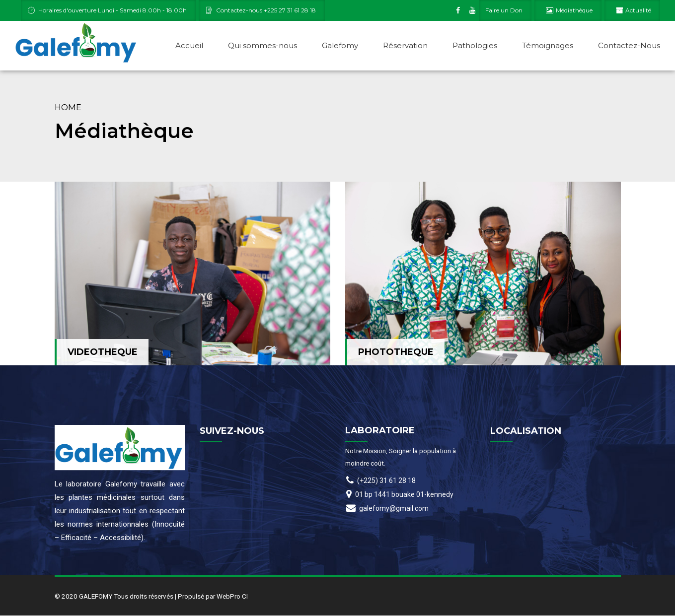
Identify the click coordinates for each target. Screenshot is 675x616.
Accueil (189, 45)
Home (68, 108)
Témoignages (548, 45)
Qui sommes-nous (262, 45)
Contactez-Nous (629, 45)
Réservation (405, 45)
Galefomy (340, 45)
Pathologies (475, 45)
